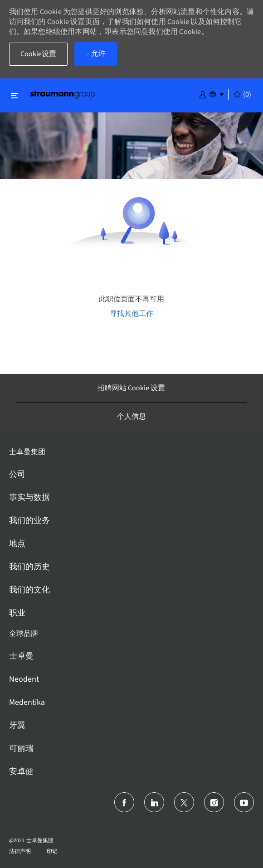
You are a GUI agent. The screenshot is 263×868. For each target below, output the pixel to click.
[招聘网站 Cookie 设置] (131, 388)
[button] (203, 94)
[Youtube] (244, 802)
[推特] (184, 802)
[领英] (154, 802)
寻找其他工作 (131, 313)
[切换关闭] (15, 95)
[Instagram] (214, 802)
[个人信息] (131, 417)
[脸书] (124, 802)
